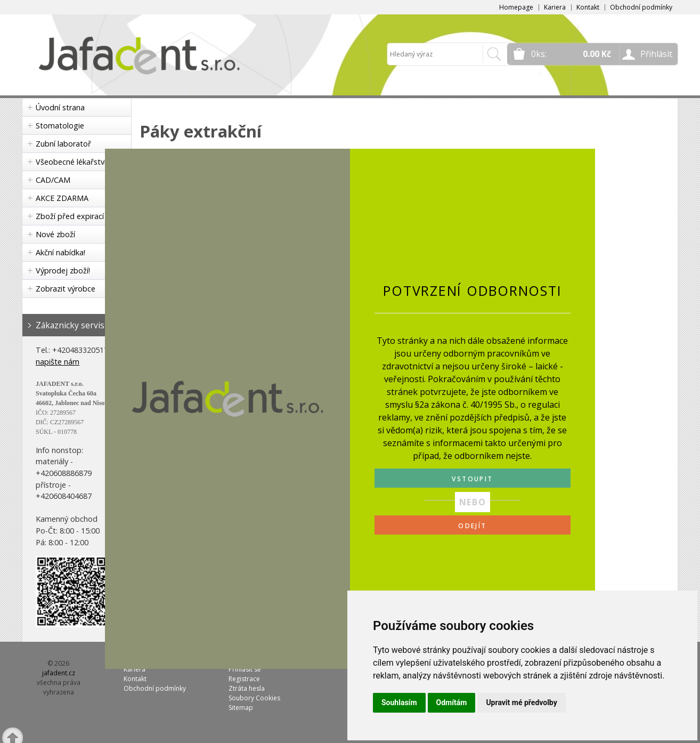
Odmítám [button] (452, 702)
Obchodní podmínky (641, 7)
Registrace (244, 679)
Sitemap (241, 708)
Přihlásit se (245, 669)
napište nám (58, 362)
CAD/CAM (53, 180)
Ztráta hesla (247, 688)
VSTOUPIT (472, 479)
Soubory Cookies (254, 698)
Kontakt (588, 7)
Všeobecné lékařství (71, 162)
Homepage (516, 7)
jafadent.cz (59, 673)
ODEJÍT (472, 526)
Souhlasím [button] (399, 702)
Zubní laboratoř (63, 144)
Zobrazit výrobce (66, 289)
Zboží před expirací (70, 216)
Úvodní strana (60, 107)
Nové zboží (55, 234)
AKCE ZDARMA (62, 198)
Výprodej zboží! (63, 270)
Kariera (555, 7)
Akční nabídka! (60, 252)
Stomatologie (60, 126)
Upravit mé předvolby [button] (521, 702)
